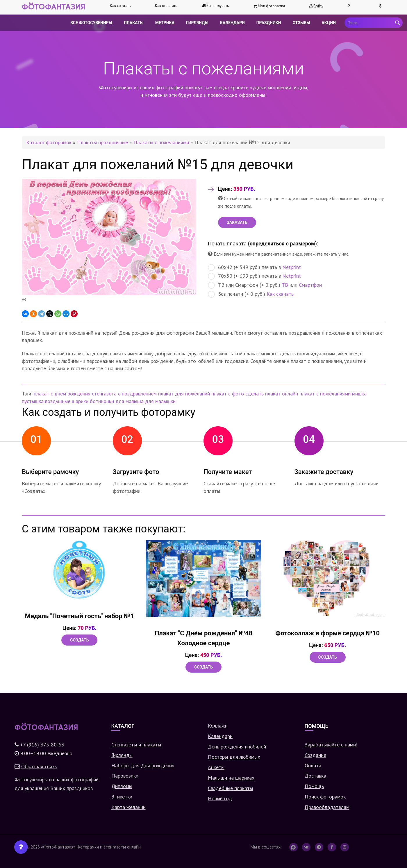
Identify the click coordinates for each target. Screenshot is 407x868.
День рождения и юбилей (237, 747)
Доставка (315, 776)
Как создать (120, 6)
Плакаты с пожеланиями (161, 142)
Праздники (269, 23)
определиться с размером (282, 244)
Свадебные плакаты (230, 788)
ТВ (285, 285)
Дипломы (122, 786)
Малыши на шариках (231, 778)
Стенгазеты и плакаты (136, 745)
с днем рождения (70, 394)
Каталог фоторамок (49, 142)
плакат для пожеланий (184, 394)
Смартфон (310, 285)
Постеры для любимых (234, 757)
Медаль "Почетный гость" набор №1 (80, 616)
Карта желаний (128, 807)
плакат (41, 394)
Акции (329, 23)
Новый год (220, 798)
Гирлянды (197, 23)
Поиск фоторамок (325, 797)
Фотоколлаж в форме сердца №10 (327, 633)
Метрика (165, 23)
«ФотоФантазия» (58, 847)
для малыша (130, 401)
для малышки (160, 401)
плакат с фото (228, 394)
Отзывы (301, 23)
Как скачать (280, 294)
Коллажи (218, 726)
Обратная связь (39, 766)
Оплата (313, 765)
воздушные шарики (67, 401)
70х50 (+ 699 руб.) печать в (254, 276)
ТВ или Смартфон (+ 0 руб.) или (265, 285)
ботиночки (102, 401)
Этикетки (122, 797)
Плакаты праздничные (102, 142)
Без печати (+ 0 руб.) (251, 294)
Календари (232, 23)
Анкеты (216, 767)
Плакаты (134, 23)
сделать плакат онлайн (272, 394)
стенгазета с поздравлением (124, 394)
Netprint (292, 267)
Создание (315, 755)
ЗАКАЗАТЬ (237, 222)
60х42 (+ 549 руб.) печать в (254, 267)
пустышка (33, 401)
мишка (359, 394)
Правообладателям (327, 807)
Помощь (314, 786)
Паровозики (125, 776)
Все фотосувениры (91, 23)
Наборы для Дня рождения (143, 765)
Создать (79, 640)
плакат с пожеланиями (325, 394)
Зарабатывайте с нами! (331, 745)
